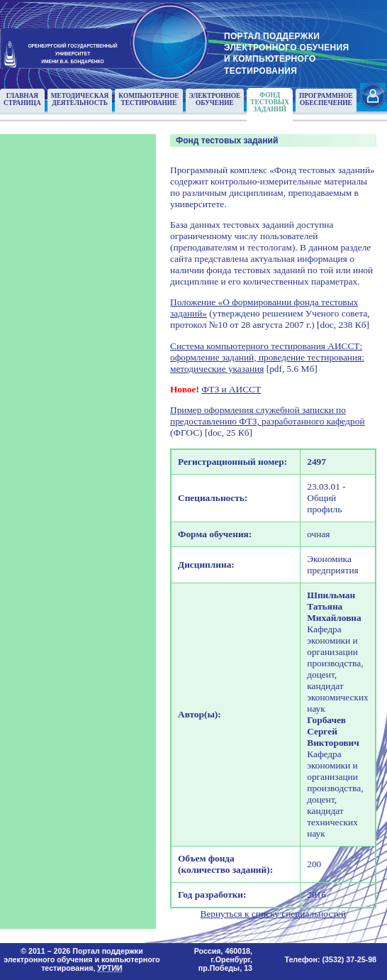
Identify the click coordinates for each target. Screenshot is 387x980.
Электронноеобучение (215, 99)
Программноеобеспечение (326, 99)
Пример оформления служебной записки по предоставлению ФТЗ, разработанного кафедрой (268, 415)
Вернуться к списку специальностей (274, 914)
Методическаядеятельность (80, 99)
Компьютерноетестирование (148, 99)
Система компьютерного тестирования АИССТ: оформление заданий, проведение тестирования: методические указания (267, 357)
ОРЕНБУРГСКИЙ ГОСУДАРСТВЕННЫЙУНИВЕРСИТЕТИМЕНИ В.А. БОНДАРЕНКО (72, 53)
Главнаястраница (22, 99)
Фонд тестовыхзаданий (270, 102)
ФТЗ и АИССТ (231, 389)
